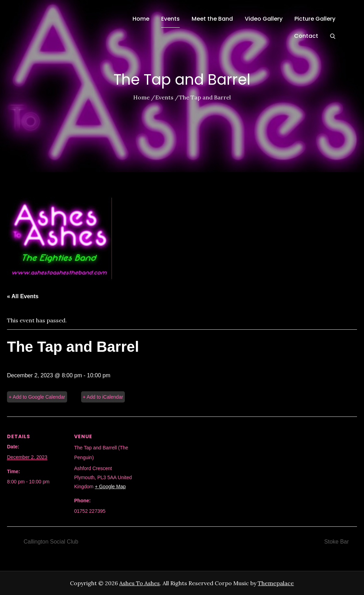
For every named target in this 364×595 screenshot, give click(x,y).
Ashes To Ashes (140, 583)
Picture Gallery (315, 19)
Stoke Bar (337, 542)
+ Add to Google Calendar (37, 397)
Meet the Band (212, 19)
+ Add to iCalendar (103, 397)
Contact (306, 36)
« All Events (23, 296)
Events (170, 19)
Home (141, 19)
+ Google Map (110, 486)
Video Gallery (264, 19)
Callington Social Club (50, 542)
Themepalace (276, 583)
